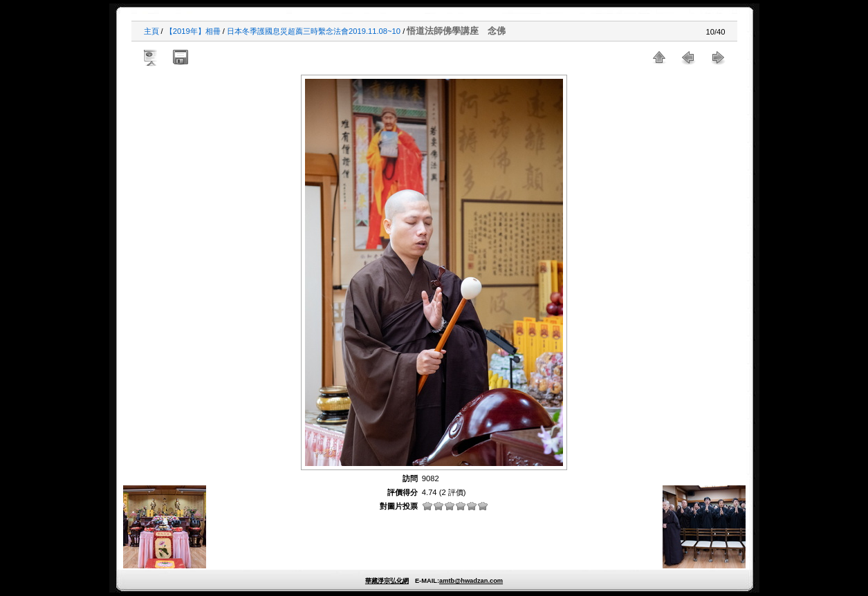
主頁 (151, 31)
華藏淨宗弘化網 (387, 581)
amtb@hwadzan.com (471, 581)
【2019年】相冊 (193, 31)
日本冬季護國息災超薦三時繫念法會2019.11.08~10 (314, 31)
